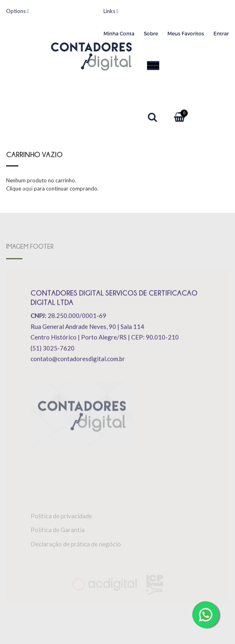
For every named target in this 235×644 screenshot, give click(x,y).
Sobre (151, 33)
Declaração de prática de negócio (76, 545)
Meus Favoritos (186, 33)
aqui (27, 188)
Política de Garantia (58, 531)
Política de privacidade (61, 517)
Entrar (221, 33)
